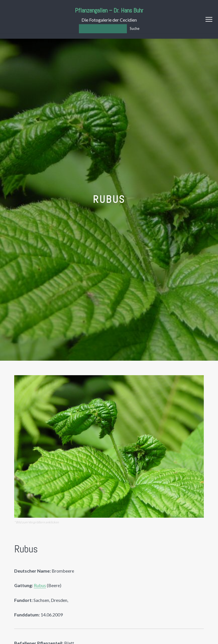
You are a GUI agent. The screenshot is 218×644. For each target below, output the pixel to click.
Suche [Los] (135, 28)
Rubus (40, 585)
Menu (209, 19)
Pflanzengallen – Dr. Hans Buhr (109, 10)
